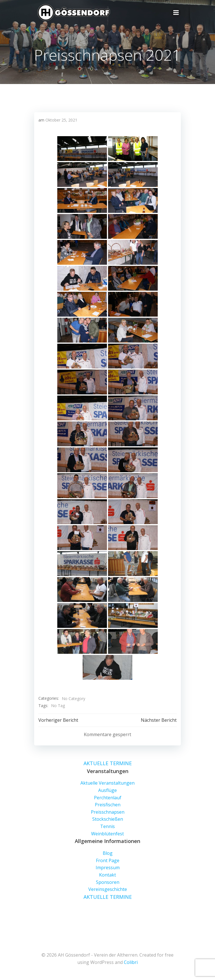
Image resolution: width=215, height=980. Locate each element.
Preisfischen (108, 805)
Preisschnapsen (108, 812)
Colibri (131, 962)
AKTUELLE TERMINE (108, 763)
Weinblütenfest (107, 834)
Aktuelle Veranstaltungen (107, 783)
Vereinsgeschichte (108, 889)
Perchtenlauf (108, 798)
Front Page (108, 860)
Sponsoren (108, 882)
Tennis (107, 826)
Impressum (108, 868)
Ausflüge (107, 790)
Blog (108, 853)
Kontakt (107, 875)
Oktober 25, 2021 (61, 120)
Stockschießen (108, 819)
